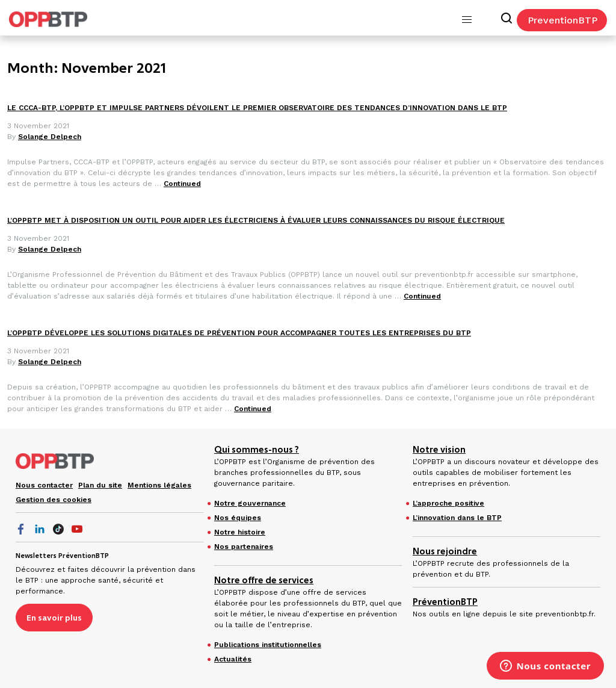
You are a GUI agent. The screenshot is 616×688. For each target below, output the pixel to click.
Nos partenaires (244, 547)
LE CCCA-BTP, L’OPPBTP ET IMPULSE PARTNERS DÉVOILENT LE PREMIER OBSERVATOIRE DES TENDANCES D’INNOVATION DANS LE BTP (257, 108)
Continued (182, 184)
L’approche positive (448, 503)
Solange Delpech (50, 137)
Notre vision (439, 450)
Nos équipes (238, 518)
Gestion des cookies (54, 500)
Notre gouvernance (250, 503)
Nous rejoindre (445, 551)
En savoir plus (54, 618)
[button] (467, 20)
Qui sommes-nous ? (257, 450)
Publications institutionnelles (268, 645)
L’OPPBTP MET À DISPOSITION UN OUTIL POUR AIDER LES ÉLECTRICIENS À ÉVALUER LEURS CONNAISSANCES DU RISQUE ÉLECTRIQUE (256, 220)
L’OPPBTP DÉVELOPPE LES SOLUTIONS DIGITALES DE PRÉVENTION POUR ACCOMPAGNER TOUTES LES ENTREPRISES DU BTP (239, 333)
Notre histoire (240, 532)
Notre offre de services (264, 580)
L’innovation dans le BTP (457, 518)
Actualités (233, 659)
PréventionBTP (445, 602)
